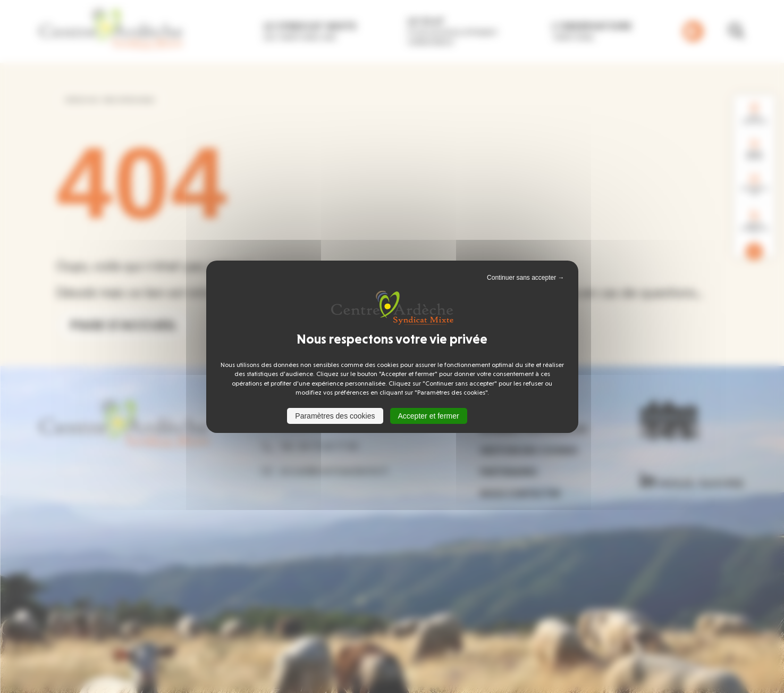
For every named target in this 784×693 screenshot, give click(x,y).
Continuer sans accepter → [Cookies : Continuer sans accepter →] (525, 277)
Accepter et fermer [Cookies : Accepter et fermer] (429, 416)
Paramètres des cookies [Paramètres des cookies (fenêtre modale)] (335, 416)
